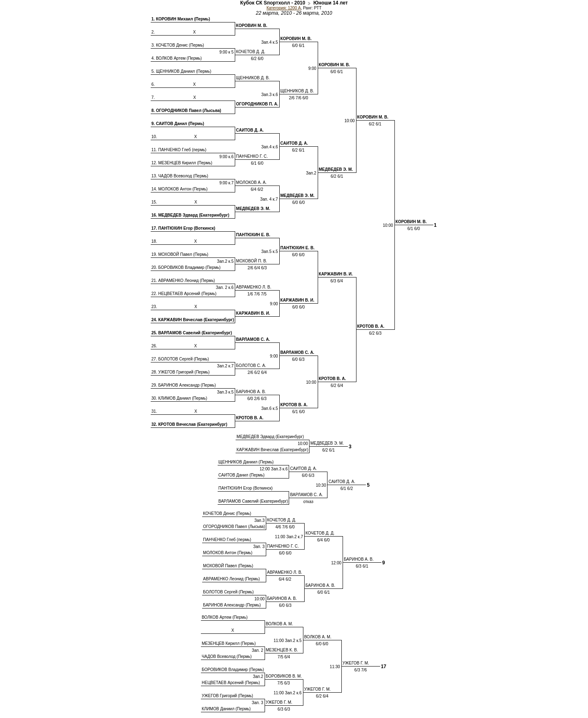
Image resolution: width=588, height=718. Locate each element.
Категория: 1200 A (284, 8)
